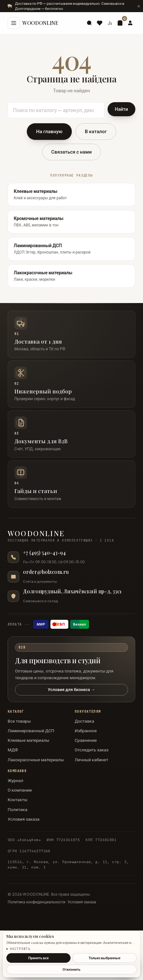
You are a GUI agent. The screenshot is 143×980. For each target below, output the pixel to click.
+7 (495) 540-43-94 (44, 553)
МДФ (13, 750)
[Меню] (14, 23)
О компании (20, 790)
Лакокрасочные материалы (36, 760)
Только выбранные (105, 958)
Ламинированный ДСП (31, 731)
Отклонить (71, 969)
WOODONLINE (40, 23)
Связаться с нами (72, 152)
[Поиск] (89, 23)
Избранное (86, 731)
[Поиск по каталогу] (56, 110)
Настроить (20, 949)
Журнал (15, 780)
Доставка (84, 721)
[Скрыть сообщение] (139, 6)
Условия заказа (24, 819)
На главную (49, 131)
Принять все (38, 958)
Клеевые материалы (29, 740)
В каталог (96, 131)
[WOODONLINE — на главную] (71, 536)
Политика (18, 809)
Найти (121, 109)
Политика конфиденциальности (37, 902)
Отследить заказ (92, 750)
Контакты (18, 800)
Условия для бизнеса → (71, 689)
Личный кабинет (91, 760)
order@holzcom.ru (46, 572)
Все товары (19, 721)
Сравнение (86, 740)
